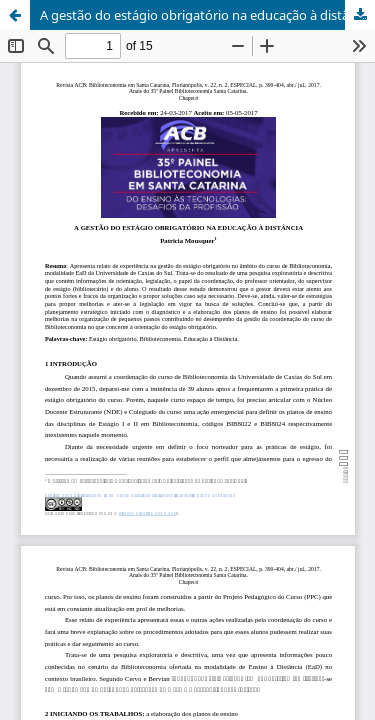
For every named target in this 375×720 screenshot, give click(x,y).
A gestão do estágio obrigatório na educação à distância (206, 15)
